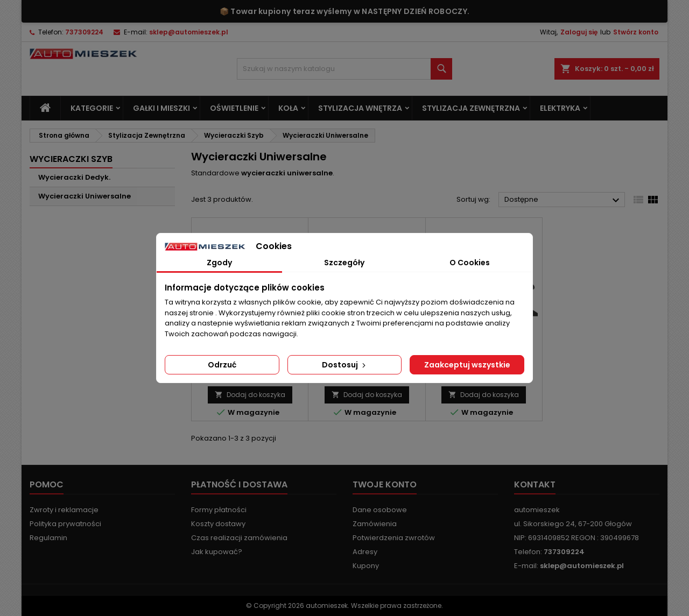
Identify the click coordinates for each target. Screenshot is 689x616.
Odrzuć (222, 365)
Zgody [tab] (219, 263)
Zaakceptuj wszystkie (467, 365)
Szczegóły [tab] (344, 263)
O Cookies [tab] (470, 263)
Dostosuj (345, 365)
